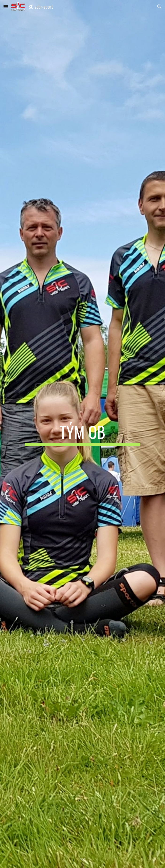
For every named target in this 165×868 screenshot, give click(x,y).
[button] (6, 6)
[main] (82, 434)
